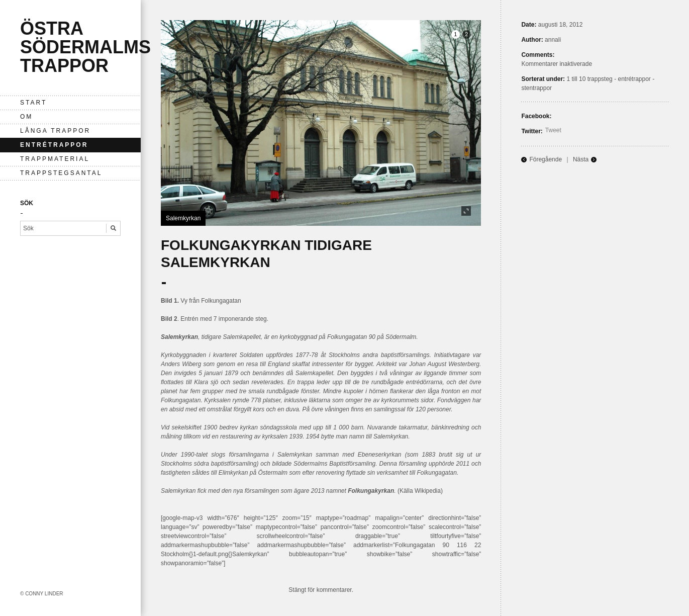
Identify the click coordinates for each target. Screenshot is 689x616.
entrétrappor (54, 145)
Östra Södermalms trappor (85, 47)
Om (26, 117)
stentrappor (536, 88)
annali (553, 40)
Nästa (581, 159)
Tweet (553, 130)
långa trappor (55, 131)
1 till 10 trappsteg (589, 79)
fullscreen (466, 211)
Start (33, 103)
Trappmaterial (55, 159)
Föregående (546, 159)
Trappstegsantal (61, 173)
